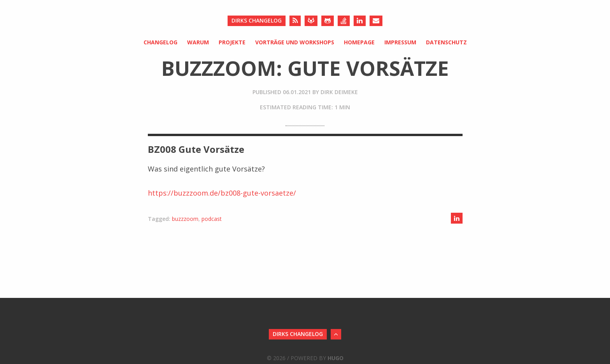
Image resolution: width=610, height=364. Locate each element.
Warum (198, 42)
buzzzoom (185, 219)
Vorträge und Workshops (295, 42)
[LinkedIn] (360, 21)
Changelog (160, 42)
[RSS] (295, 21)
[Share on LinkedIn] (457, 218)
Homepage (359, 42)
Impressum (400, 42)
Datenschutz (446, 42)
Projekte (232, 42)
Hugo (336, 358)
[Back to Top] (336, 334)
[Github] (328, 21)
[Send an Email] (376, 21)
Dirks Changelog (257, 20)
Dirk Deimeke (339, 92)
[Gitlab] (311, 21)
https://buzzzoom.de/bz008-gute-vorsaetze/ (222, 193)
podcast (212, 219)
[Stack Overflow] (344, 21)
